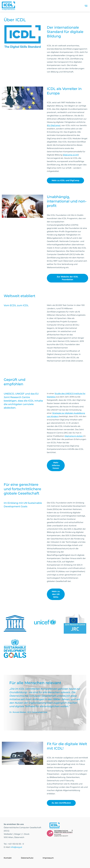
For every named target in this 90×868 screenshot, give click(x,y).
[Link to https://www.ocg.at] (60, 834)
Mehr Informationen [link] (56, 465)
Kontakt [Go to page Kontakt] (8, 858)
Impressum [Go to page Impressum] (48, 858)
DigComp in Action (74, 436)
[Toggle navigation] (86, 6)
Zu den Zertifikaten (61, 803)
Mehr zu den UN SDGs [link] (56, 594)
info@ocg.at (16, 847)
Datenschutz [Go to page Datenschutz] (27, 858)
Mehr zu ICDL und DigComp (65, 180)
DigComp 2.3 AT (71, 155)
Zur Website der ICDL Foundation (67, 278)
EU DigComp (54, 125)
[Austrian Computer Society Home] (8, 6)
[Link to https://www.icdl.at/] (54, 826)
